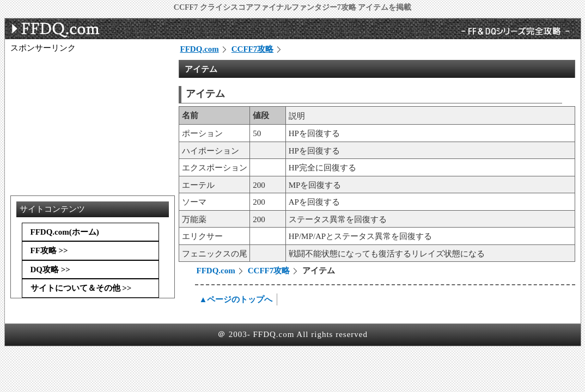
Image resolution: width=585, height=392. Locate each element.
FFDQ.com (200, 49)
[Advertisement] (92, 121)
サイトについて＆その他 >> (81, 288)
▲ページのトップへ (236, 299)
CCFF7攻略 (253, 49)
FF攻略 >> (49, 250)
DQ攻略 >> (50, 269)
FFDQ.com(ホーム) (65, 232)
